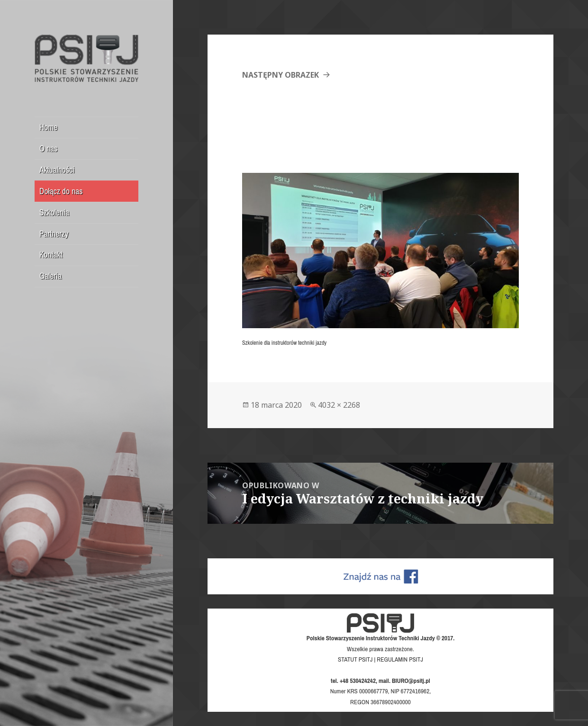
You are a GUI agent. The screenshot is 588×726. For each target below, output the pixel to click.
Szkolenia (54, 212)
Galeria (50, 276)
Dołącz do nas (61, 191)
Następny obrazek (280, 75)
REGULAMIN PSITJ (400, 659)
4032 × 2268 (339, 405)
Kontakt (51, 255)
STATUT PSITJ (355, 659)
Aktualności (57, 170)
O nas (49, 148)
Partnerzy (54, 234)
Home (48, 127)
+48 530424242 (358, 681)
